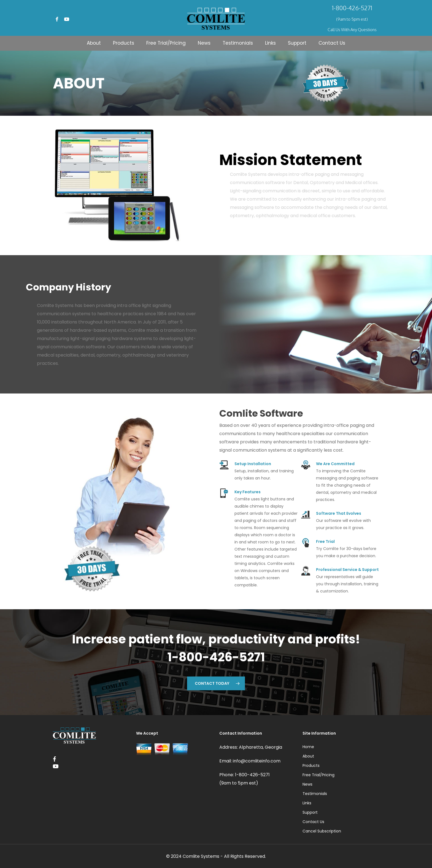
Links (307, 803)
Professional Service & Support (347, 570)
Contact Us (313, 822)
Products (311, 765)
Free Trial (325, 541)
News (307, 784)
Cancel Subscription (322, 831)
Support (310, 812)
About (308, 756)
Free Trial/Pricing (318, 775)
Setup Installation (253, 464)
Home (308, 747)
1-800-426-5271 (352, 8)
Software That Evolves (339, 513)
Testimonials (315, 794)
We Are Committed (335, 464)
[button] (216, 683)
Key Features (248, 492)
